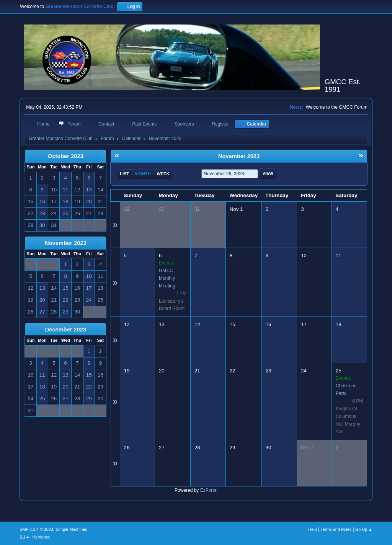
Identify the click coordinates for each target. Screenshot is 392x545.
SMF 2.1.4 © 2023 (36, 529)
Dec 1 (308, 448)
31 (197, 209)
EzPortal (209, 490)
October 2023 (66, 156)
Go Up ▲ (364, 529)
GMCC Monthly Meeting (167, 278)
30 (162, 209)
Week (163, 174)
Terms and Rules (336, 529)
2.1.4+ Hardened (35, 537)
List (124, 174)
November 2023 (65, 243)
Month (143, 174)
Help (312, 529)
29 (127, 209)
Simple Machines (72, 529)
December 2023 (65, 330)
